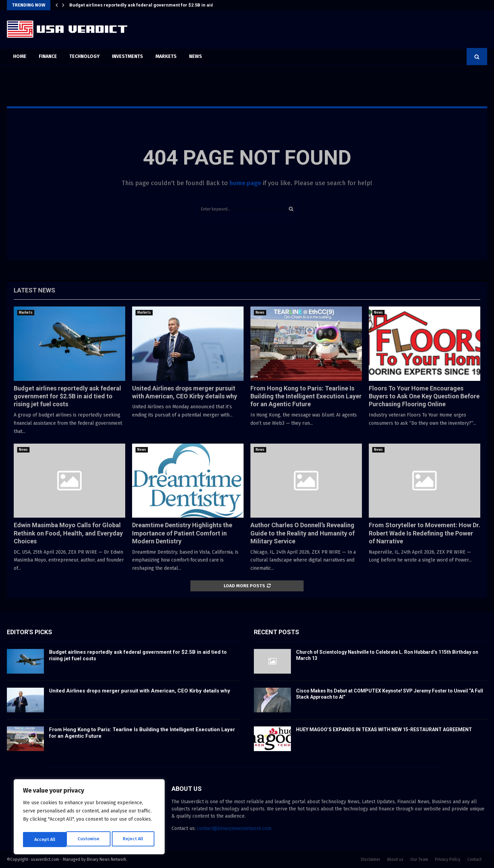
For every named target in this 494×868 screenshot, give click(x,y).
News (196, 56)
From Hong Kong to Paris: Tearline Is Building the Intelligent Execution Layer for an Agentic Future (306, 396)
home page (245, 183)
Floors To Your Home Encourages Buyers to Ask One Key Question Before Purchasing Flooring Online (424, 396)
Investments (127, 56)
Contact (474, 859)
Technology (84, 56)
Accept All (134, 839)
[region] (89, 818)
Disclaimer (370, 859)
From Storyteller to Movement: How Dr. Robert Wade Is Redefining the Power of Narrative (425, 533)
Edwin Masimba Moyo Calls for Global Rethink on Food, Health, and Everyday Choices (68, 533)
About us (395, 859)
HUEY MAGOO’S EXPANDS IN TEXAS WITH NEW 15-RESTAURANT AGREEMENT (384, 730)
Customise (45, 839)
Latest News (34, 290)
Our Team (419, 859)
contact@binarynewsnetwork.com (234, 828)
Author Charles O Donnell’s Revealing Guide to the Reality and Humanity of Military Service (303, 533)
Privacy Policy (448, 859)
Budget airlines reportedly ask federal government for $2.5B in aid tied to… (150, 5)
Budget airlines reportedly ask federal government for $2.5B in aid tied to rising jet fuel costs (67, 396)
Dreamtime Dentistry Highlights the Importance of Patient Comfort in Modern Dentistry (182, 533)
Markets (166, 56)
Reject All (90, 839)
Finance (48, 56)
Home (20, 56)
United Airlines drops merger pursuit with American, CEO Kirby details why (140, 691)
